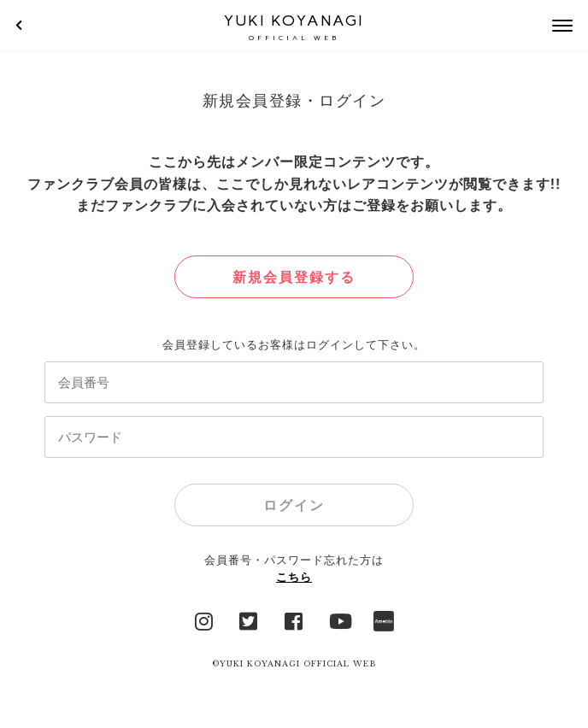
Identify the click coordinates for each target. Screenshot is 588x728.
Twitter (249, 619)
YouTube (339, 619)
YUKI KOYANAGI (294, 27)
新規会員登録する (294, 277)
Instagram (204, 619)
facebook (294, 619)
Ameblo (384, 619)
